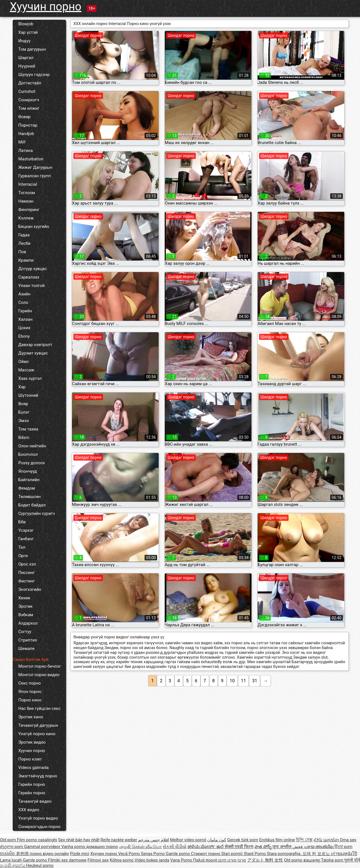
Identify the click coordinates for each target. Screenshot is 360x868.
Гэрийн (25, 311)
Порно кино (30, 700)
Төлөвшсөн (30, 497)
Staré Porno (255, 854)
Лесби (24, 243)
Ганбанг (26, 539)
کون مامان (217, 840)
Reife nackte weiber (119, 840)
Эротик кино (31, 717)
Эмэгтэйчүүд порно (38, 776)
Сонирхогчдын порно (39, 827)
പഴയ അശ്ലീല (319, 847)
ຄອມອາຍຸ (312, 860)
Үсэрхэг (26, 530)
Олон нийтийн (32, 446)
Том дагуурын (32, 49)
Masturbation (31, 159)
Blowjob (26, 24)
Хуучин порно (46, 7)
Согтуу (25, 632)
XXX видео (29, 810)
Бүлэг (24, 412)
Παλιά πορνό (206, 860)
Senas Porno (153, 854)
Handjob (26, 134)
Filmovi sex (98, 860)
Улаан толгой (31, 286)
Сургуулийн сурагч (37, 513)
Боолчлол (28, 454)
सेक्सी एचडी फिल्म (239, 847)
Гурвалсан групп (35, 176)
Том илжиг (29, 108)
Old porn (8, 840)
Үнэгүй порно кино (37, 734)
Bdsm (24, 438)
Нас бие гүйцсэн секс (39, 708)
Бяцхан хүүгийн (34, 226)
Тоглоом (27, 193)
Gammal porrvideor (43, 847)
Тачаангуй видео (35, 801)
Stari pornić (233, 854)
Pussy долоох (32, 463)
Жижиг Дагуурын (35, 167)
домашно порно (102, 847)
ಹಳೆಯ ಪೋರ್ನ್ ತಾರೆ (206, 847)
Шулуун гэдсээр (34, 75)
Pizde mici (80, 854)
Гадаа (24, 235)
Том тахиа (28, 429)
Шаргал (26, 58)
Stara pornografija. (285, 854)
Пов (22, 252)
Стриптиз (28, 640)
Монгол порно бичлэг (40, 666)
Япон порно (30, 692)
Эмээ (23, 421)
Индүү (24, 41)
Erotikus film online (277, 840)
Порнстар (28, 125)
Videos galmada (33, 768)
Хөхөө (24, 598)
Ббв (22, 522)
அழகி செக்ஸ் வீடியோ (140, 847)
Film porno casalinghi (37, 840)
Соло (23, 302)
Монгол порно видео (39, 675)
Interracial (28, 184)
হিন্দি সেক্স (304, 840)
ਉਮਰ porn (343, 847)
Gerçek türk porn (243, 840)
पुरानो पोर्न (352, 860)
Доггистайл (30, 83)
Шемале (26, 649)
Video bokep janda (152, 860)
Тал (22, 547)
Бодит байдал (32, 505)
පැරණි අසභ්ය (13, 865)
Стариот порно (206, 854)
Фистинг (27, 581)
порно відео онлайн (49, 854)
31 (255, 681)
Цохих (24, 328)
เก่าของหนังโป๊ (344, 854)
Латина (25, 151)
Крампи (26, 260)
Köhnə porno (122, 860)
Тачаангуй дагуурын (38, 725)
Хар (22, 387)
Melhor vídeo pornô (188, 840)
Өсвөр (24, 117)
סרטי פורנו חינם (232, 860)
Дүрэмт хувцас (33, 353)
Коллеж (26, 218)
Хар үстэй (28, 32)
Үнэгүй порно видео (38, 818)
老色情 (23, 854)
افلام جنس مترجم (153, 840)
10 (232, 681)
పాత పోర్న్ (263, 847)
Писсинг (27, 573)
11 (244, 681)
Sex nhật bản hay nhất (79, 840)
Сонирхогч (29, 100)
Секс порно (30, 683)
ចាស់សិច (8, 854)
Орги (23, 556)
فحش (298, 847)
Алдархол (28, 623)
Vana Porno (182, 860)
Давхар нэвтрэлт (35, 345)
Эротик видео (32, 742)
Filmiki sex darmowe (67, 860)
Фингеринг (29, 210)
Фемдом (27, 488)
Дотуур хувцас (32, 269)
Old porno (294, 860)
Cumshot (27, 91)
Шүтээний (28, 395)
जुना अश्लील (282, 847)
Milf (22, 142)
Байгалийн (29, 480)
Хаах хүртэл (30, 378)
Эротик (25, 606)
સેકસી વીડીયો (175, 847)
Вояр (23, 404)
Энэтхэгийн (30, 589)
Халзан (25, 319)
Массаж (26, 370)
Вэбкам (26, 615)
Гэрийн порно (32, 784)
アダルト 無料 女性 (265, 860)
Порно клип (30, 759)
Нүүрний (27, 66)
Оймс (24, 362)
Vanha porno (74, 847)
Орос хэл (27, 564)
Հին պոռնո (327, 840)
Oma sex (348, 840)
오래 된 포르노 (317, 854)
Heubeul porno (40, 865)
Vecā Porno (129, 854)
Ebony (24, 336)
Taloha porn (333, 860)
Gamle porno (178, 854)
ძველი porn (12, 847)
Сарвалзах (29, 277)
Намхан (26, 201)
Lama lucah (11, 860)
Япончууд (28, 471)
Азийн (24, 294)
